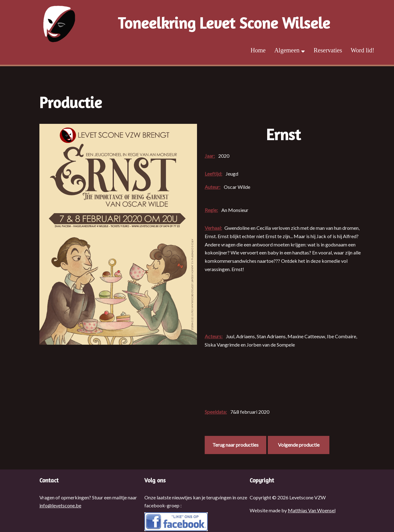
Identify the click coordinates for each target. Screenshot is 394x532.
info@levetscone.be (60, 505)
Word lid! (362, 50)
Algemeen (290, 50)
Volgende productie (299, 445)
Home (258, 50)
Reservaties (328, 50)
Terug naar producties (235, 445)
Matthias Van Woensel (312, 510)
